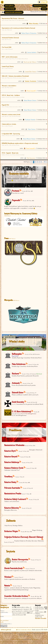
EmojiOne (35, 639)
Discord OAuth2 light (20, 636)
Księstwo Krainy (9, 97)
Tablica (18, 145)
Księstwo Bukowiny (12, 508)
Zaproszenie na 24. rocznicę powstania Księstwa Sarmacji (18, 28)
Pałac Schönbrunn (11, 88)
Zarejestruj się (5, 607)
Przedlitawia (4, 97)
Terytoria (11, 552)
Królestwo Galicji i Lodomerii (15, 499)
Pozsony (14, 20)
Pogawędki (11, 49)
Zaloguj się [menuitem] (43, 2)
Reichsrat (15, 374)
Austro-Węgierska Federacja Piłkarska (22, 20)
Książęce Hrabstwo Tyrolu (14, 468)
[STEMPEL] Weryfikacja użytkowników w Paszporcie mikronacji (20, 143)
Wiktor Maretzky (34, 24)
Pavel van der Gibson (30, 62)
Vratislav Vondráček (30, 81)
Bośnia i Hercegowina (20, 560)
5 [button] (41, 162)
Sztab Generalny (18, 402)
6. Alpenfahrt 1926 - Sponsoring (11, 134)
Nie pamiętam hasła (4, 621)
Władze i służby (4, 30)
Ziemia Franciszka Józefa (13, 568)
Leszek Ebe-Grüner (31, 72)
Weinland (8, 577)
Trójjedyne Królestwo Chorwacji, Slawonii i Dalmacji (14, 107)
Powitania (16, 191)
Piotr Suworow (31, 158)
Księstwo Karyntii (11, 457)
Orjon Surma (31, 129)
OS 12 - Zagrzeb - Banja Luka (10, 153)
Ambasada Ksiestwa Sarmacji (10, 38)
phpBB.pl (27, 635)
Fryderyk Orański (30, 120)
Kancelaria (19, 116)
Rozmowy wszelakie (5, 49)
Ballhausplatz (10, 30)
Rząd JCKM (15, 356)
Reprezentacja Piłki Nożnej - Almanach (13, 18)
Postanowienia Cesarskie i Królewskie (20, 78)
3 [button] (37, 162)
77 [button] (45, 162)
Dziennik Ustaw (10, 78)
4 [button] (39, 162)
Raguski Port (5, 105)
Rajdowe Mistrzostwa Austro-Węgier (19, 97)
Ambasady (10, 40)
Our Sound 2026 (7, 47)
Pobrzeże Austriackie (12, 488)
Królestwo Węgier (9, 20)
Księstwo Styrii (10, 451)
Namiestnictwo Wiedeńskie (14, 445)
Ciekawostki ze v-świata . (9, 124)
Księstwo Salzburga (12, 462)
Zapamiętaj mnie (6, 624)
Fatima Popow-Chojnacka (29, 33)
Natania (7, 586)
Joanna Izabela (32, 52)
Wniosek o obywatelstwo (9, 86)
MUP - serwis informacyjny (10, 57)
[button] (31, 162)
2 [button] (35, 162)
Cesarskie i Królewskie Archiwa (16, 596)
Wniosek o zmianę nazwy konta (11, 115)
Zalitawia (11, 521)
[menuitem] (39, 6)
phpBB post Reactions (17, 639)
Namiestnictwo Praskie (13, 494)
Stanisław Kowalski (41, 618)
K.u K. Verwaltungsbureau (29, 414)
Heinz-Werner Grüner (30, 100)
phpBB (14, 633)
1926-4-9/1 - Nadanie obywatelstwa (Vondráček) (15, 76)
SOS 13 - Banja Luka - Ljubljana (11, 95)
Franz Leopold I (31, 91)
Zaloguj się (3, 605)
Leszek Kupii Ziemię (8, 67)
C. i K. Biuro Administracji (12, 116)
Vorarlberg (8, 477)
